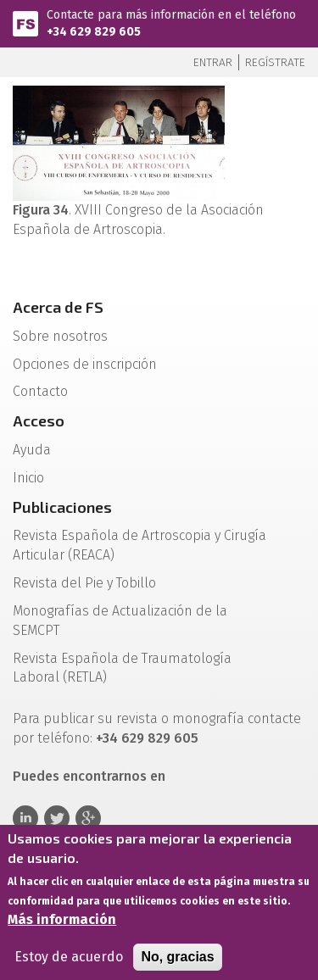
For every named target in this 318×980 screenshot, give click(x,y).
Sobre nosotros (60, 336)
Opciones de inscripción (85, 364)
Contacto (40, 391)
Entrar (213, 62)
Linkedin (25, 818)
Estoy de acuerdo (69, 963)
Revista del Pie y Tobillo (84, 583)
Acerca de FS (58, 307)
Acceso (39, 420)
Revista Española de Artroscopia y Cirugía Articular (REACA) (139, 545)
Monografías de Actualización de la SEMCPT (120, 621)
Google (88, 818)
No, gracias (177, 963)
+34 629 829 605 (94, 32)
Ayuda (32, 450)
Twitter (57, 818)
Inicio (28, 478)
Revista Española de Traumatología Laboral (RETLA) (122, 668)
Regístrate (275, 62)
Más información (62, 925)
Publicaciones (62, 507)
